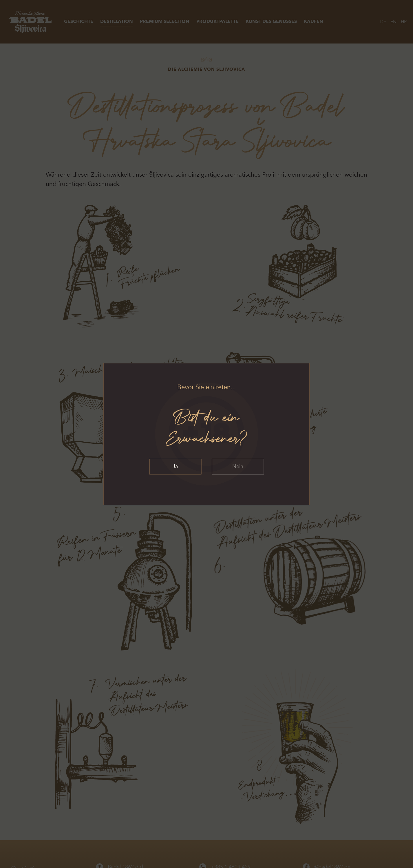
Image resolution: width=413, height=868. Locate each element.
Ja (175, 466)
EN (393, 22)
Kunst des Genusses (271, 21)
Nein (238, 466)
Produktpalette (218, 21)
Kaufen (314, 21)
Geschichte (79, 21)
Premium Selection (165, 21)
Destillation (117, 21)
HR (404, 22)
